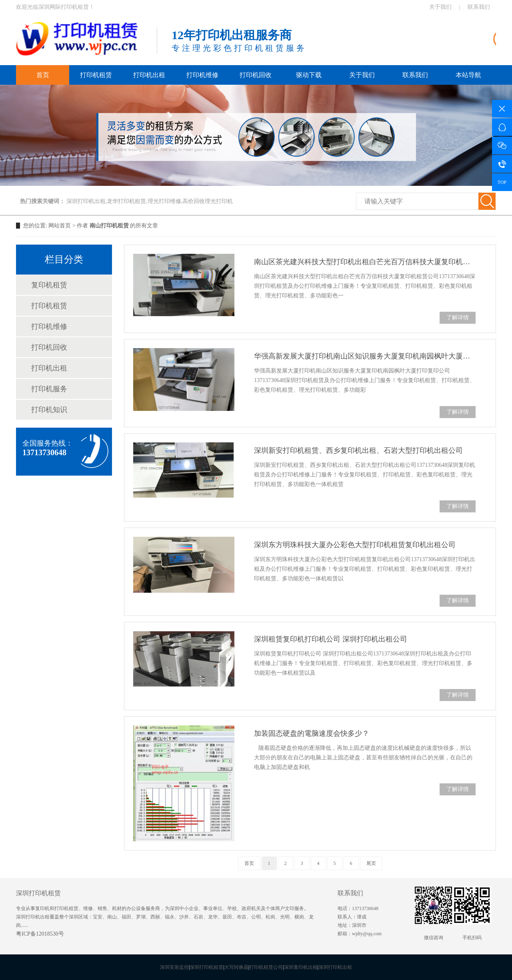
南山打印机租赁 (109, 226)
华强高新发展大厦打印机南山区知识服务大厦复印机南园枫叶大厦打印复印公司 (365, 356)
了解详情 (458, 318)
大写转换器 (236, 967)
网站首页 (60, 226)
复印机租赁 (49, 285)
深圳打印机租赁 (206, 967)
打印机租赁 (96, 75)
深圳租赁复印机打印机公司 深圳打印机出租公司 (331, 639)
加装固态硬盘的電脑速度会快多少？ (312, 733)
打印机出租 (149, 75)
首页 (43, 75)
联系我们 (479, 7)
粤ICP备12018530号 (40, 934)
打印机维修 (202, 75)
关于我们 (440, 7)
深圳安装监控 (174, 967)
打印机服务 (49, 389)
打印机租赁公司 (266, 967)
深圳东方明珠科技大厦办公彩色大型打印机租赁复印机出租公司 (355, 545)
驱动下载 (309, 75)
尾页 (371, 863)
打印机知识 (49, 410)
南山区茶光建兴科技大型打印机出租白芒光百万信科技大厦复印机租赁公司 (365, 262)
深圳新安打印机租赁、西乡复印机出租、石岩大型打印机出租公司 (358, 450)
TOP (502, 182)
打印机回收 (256, 75)
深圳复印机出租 (301, 967)
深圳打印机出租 (335, 967)
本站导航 (468, 75)
